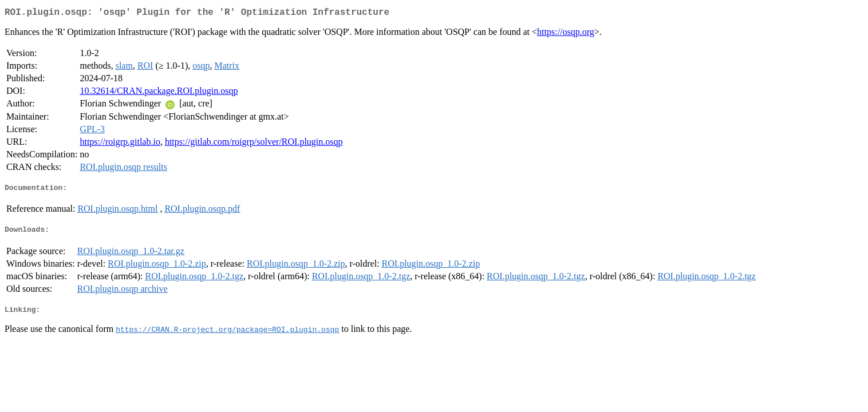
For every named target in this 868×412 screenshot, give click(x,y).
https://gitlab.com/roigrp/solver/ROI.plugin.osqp (254, 144)
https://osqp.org (566, 34)
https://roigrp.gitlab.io (120, 144)
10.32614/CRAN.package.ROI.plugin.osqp (159, 93)
